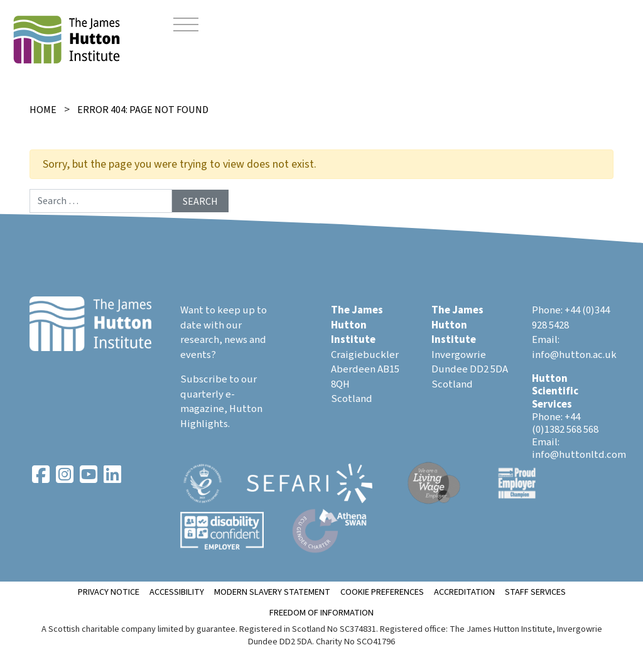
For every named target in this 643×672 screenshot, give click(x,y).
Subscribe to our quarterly (219, 387)
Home (43, 110)
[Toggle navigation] (186, 26)
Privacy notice (109, 592)
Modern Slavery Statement (272, 592)
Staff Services (535, 592)
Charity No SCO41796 (355, 642)
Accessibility (177, 592)
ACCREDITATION (464, 592)
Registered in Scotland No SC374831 (308, 629)
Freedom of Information (321, 613)
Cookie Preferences (382, 592)
